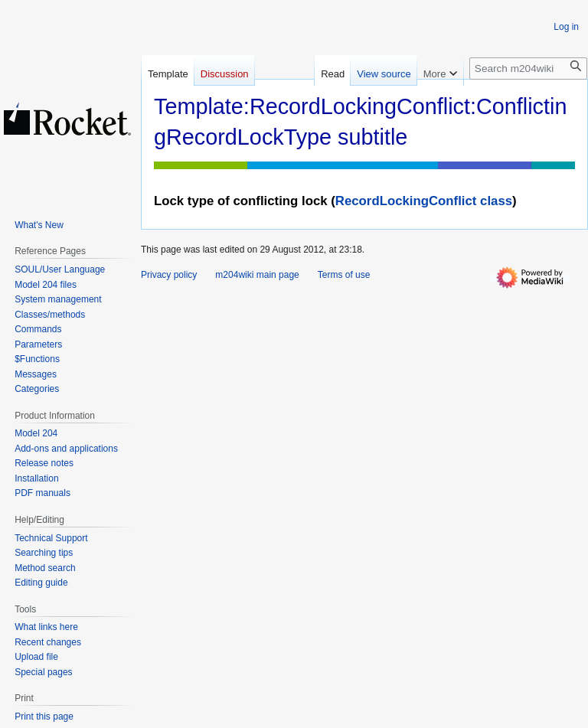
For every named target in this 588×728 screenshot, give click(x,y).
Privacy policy (169, 275)
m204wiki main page (257, 275)
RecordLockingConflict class (424, 201)
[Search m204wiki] (528, 69)
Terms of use (344, 275)
